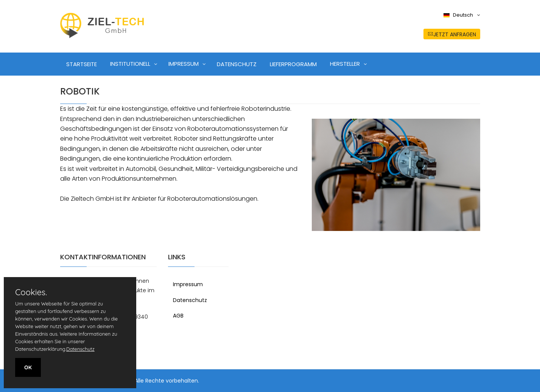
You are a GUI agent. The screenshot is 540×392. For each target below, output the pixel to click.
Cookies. (31, 292)
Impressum (188, 284)
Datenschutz (190, 300)
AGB (178, 316)
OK (28, 367)
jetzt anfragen (452, 34)
